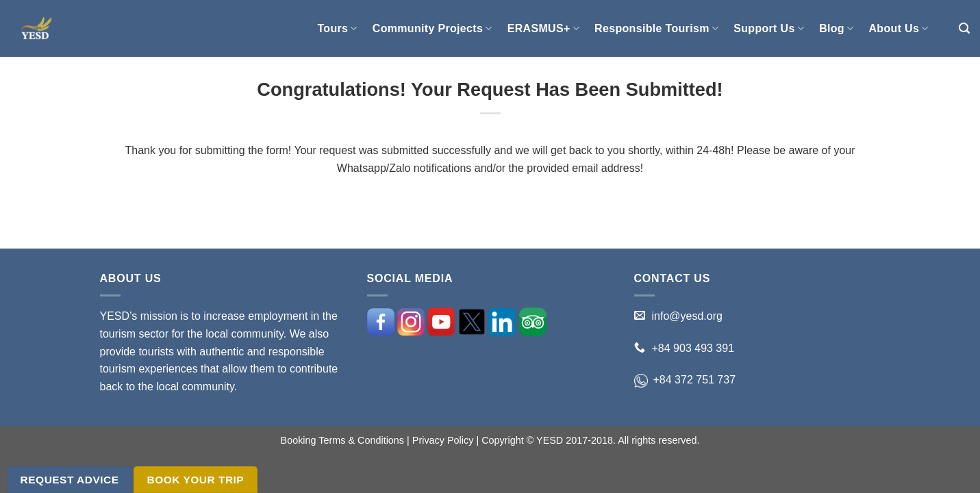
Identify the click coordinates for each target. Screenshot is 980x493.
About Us (898, 28)
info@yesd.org (687, 316)
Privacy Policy (443, 440)
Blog (836, 28)
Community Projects (432, 28)
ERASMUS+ (543, 28)
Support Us (769, 28)
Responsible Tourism (656, 28)
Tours (337, 28)
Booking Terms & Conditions (343, 440)
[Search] (964, 28)
